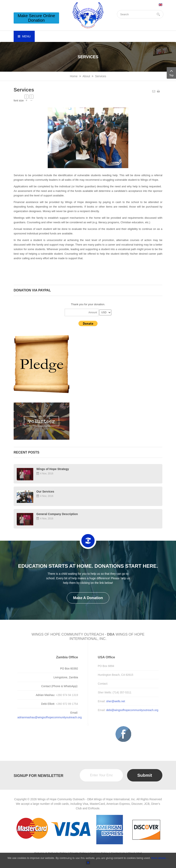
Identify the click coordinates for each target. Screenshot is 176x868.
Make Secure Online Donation (36, 18)
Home (74, 76)
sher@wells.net (114, 701)
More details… (160, 858)
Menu (24, 36)
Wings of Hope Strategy (53, 469)
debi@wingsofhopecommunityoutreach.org (129, 709)
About (86, 76)
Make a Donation (88, 598)
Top (171, 72)
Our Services (45, 492)
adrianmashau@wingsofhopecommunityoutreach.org (52, 716)
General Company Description (57, 514)
